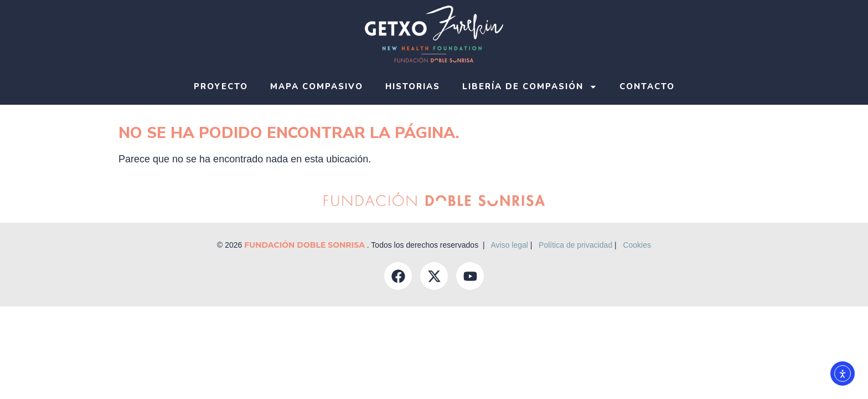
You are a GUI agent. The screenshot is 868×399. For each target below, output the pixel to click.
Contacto (647, 86)
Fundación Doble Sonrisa (306, 245)
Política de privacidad (575, 245)
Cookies (637, 245)
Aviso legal (509, 245)
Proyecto (221, 86)
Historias (413, 86)
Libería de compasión (530, 87)
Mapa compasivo (317, 86)
